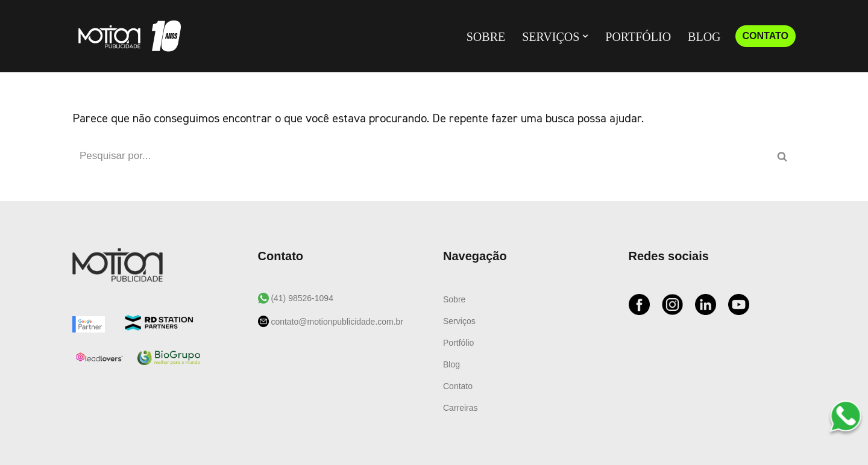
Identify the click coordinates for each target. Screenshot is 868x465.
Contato (458, 386)
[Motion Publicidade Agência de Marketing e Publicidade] (127, 36)
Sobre (486, 37)
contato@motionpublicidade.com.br (336, 322)
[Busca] (420, 156)
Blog (704, 37)
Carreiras (461, 408)
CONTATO (766, 36)
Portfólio (638, 37)
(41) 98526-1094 (301, 298)
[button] (585, 36)
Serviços (459, 321)
